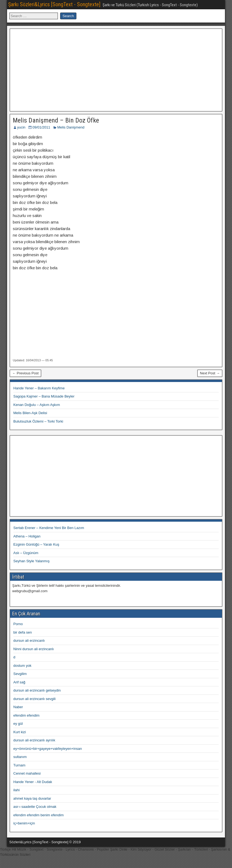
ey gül (18, 724)
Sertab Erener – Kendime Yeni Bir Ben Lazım (49, 528)
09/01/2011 (41, 127)
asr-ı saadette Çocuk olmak (35, 807)
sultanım (20, 757)
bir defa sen (23, 632)
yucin (21, 127)
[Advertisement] (116, 69)
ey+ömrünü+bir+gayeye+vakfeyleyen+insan (48, 749)
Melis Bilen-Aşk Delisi (30, 413)
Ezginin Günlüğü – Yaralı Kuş (36, 544)
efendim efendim (26, 715)
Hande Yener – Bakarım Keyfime (39, 388)
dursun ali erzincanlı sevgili (34, 699)
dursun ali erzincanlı (29, 641)
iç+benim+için (24, 823)
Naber (18, 707)
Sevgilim (20, 674)
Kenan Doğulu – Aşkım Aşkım (37, 405)
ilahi (16, 790)
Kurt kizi (20, 732)
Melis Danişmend (71, 127)
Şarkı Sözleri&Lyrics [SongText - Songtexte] (54, 4)
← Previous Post (25, 373)
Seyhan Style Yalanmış (31, 561)
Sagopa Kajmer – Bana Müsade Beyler (44, 396)
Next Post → (210, 373)
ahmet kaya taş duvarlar (32, 798)
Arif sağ (19, 682)
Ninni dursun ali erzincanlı (34, 649)
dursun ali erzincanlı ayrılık (34, 740)
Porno (18, 624)
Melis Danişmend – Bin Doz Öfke (56, 120)
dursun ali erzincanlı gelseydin (37, 690)
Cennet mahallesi (27, 773)
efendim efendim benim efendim (38, 815)
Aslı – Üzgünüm (26, 553)
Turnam (19, 765)
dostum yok (22, 666)
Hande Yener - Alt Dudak (33, 782)
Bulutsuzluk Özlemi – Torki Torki (38, 421)
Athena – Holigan (27, 536)
